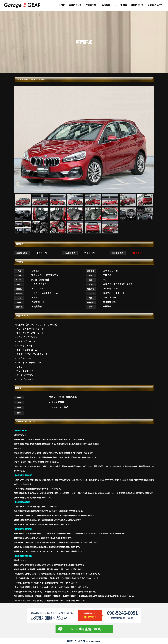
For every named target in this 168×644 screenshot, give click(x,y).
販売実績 (106, 5)
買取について (75, 5)
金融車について (155, 5)
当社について (137, 5)
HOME (62, 5)
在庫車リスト (92, 5)
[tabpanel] (84, 140)
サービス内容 (121, 5)
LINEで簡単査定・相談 (85, 629)
